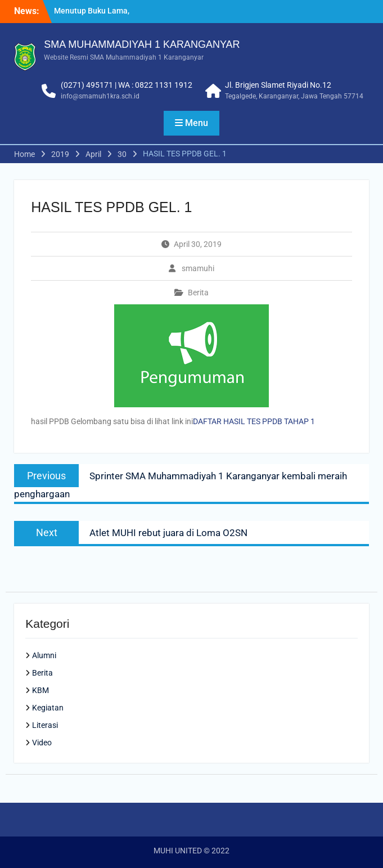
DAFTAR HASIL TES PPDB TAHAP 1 (254, 421)
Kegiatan (48, 708)
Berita (198, 293)
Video (42, 743)
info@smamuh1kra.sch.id (100, 96)
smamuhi (198, 268)
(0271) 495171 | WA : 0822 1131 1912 (127, 85)
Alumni (44, 655)
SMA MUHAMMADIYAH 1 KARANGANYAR (142, 44)
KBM (40, 690)
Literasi (45, 725)
